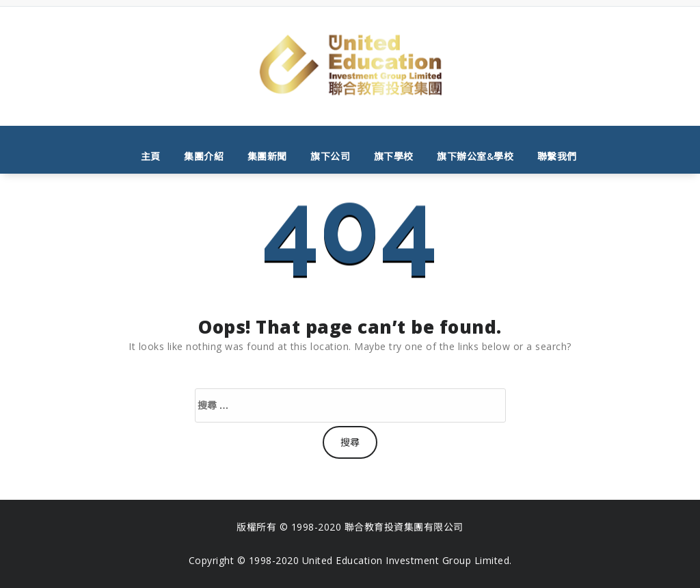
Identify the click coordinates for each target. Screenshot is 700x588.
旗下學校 (394, 156)
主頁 (151, 156)
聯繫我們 (557, 156)
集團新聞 (267, 156)
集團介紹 (204, 156)
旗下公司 (330, 156)
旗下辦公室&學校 (475, 156)
